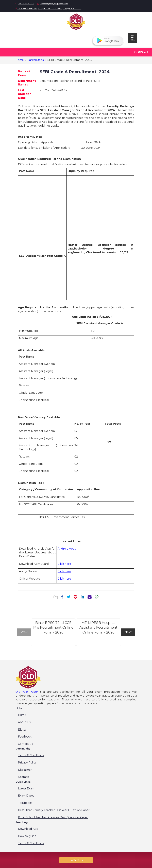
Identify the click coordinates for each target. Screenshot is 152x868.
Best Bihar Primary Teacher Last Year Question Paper (54, 810)
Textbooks (25, 803)
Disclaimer (25, 770)
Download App (28, 829)
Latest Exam (26, 789)
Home (20, 60)
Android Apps (67, 549)
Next (128, 632)
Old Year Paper (27, 692)
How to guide (27, 836)
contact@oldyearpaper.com (53, 4)
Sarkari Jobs (36, 60)
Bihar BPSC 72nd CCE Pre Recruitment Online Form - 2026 (53, 628)
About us (24, 722)
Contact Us (25, 744)
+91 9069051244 (25, 4)
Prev (24, 632)
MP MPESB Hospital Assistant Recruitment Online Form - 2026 (98, 628)
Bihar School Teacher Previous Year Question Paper (53, 817)
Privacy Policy (27, 763)
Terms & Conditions (31, 755)
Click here (64, 564)
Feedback (25, 737)
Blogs (22, 729)
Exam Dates (26, 796)
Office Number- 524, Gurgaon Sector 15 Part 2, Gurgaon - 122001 (48, 8)
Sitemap (24, 777)
